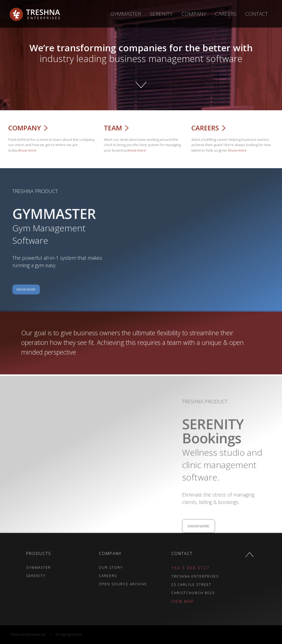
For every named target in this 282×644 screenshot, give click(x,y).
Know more (24, 150)
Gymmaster (126, 14)
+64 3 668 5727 (167, 568)
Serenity (161, 14)
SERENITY (12, 576)
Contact (257, 14)
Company (194, 14)
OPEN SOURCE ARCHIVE (99, 584)
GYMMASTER (15, 567)
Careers (226, 14)
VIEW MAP (159, 601)
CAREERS (84, 576)
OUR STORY (87, 567)
